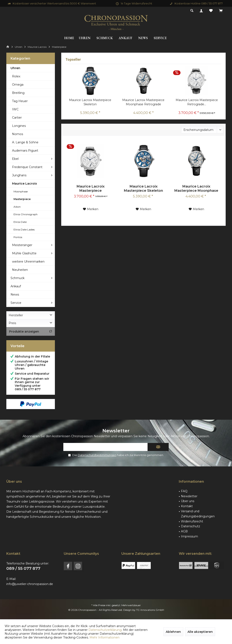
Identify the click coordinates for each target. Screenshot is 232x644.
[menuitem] (221, 11)
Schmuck (18, 278)
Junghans (19, 175)
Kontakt (187, 506)
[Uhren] (85, 38)
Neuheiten (20, 270)
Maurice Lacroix (24, 184)
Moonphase (21, 191)
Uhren (15, 68)
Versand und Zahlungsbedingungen (198, 514)
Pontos (18, 237)
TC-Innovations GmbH (150, 610)
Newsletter (189, 496)
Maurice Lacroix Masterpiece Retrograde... (197, 102)
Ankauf (16, 286)
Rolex (16, 76)
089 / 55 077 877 (23, 568)
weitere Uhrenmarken (28, 262)
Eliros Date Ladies (24, 230)
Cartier (17, 118)
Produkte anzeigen (31, 332)
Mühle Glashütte (24, 253)
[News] (143, 38)
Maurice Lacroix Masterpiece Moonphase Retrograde (143, 102)
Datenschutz (191, 526)
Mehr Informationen (104, 637)
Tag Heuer (20, 101)
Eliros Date (20, 222)
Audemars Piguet (25, 151)
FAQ (184, 491)
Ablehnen (173, 632)
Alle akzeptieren (200, 632)
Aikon (17, 207)
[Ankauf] (125, 38)
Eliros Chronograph (26, 214)
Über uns (188, 501)
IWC (15, 109)
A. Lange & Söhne (25, 142)
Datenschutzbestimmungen (97, 455)
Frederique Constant (27, 167)
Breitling (18, 93)
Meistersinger (22, 245)
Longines (19, 126)
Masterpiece (22, 199)
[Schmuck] (105, 38)
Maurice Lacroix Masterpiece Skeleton (90, 102)
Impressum (189, 536)
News (15, 295)
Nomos (18, 134)
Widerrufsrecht (192, 521)
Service (16, 303)
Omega (18, 85)
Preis (12, 323)
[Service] (160, 38)
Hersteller (16, 315)
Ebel (15, 159)
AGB (184, 531)
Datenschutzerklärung (105, 630)
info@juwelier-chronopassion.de (30, 584)
